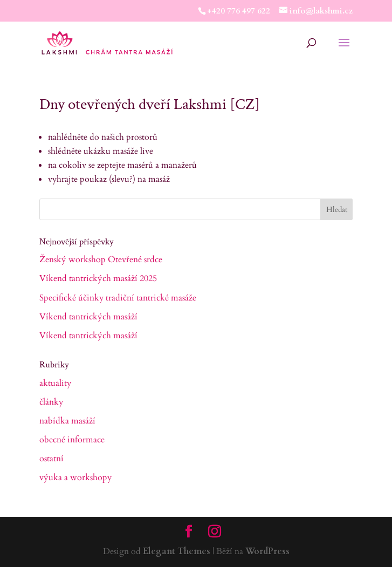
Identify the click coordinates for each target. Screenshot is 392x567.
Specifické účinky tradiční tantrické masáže (118, 298)
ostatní (51, 459)
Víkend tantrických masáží (88, 317)
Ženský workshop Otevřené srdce (101, 259)
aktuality (55, 383)
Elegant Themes (177, 551)
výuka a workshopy (75, 477)
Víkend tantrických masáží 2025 (98, 278)
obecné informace (72, 440)
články (51, 402)
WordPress (267, 551)
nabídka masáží (67, 421)
